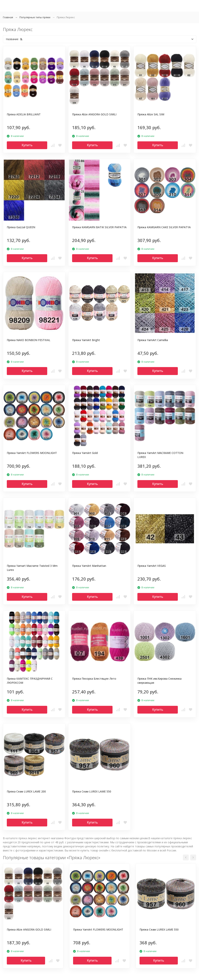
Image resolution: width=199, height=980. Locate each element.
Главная (8, 17)
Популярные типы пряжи (35, 17)
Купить (27, 145)
